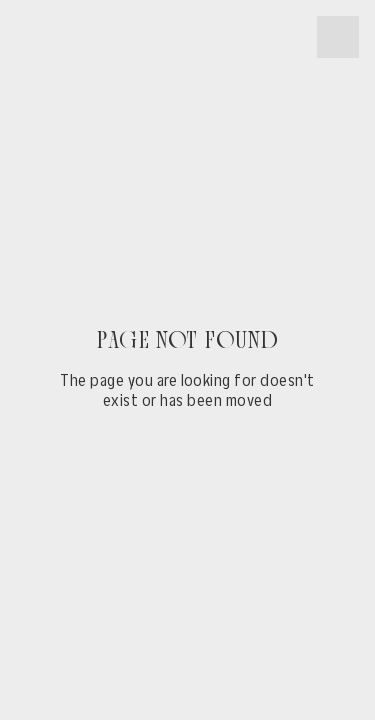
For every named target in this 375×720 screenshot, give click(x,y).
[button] (338, 37)
